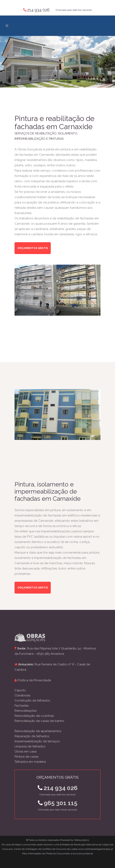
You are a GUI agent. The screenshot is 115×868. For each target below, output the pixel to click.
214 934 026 (38, 10)
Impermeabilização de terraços (37, 741)
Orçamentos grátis (33, 248)
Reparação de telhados (32, 736)
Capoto (20, 690)
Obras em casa (25, 751)
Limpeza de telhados (30, 746)
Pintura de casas (26, 757)
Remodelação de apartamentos (38, 731)
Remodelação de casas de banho (39, 721)
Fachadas (22, 706)
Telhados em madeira (30, 762)
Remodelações (26, 711)
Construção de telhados (32, 700)
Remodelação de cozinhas (34, 716)
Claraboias (22, 695)
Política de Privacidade (34, 680)
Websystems (82, 840)
